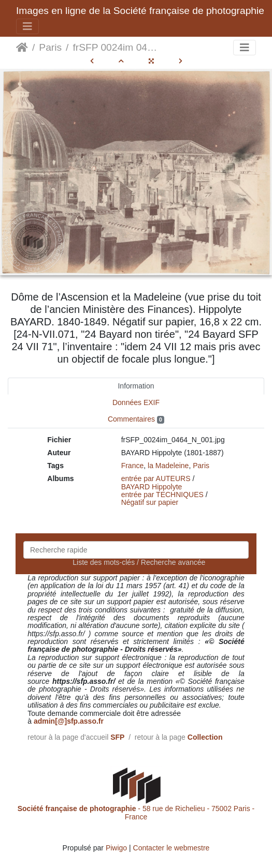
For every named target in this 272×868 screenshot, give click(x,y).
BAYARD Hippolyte (152, 487)
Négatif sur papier (150, 502)
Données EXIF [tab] (136, 402)
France (133, 466)
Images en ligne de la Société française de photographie (140, 11)
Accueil (22, 48)
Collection (205, 737)
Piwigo (116, 848)
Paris (50, 47)
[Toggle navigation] (27, 26)
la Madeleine (168, 466)
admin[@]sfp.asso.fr (69, 721)
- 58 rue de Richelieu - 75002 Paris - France (136, 812)
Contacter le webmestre (171, 848)
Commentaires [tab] (136, 419)
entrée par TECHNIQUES (162, 495)
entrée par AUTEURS (156, 478)
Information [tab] (136, 386)
